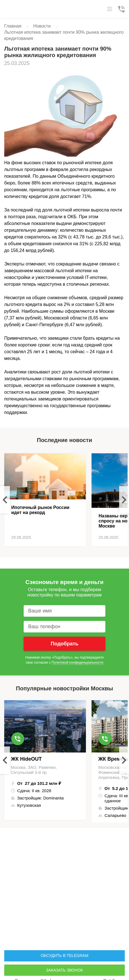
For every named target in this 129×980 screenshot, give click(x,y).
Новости (42, 26)
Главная (13, 26)
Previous (5, 500)
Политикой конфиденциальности (77, 663)
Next (124, 500)
